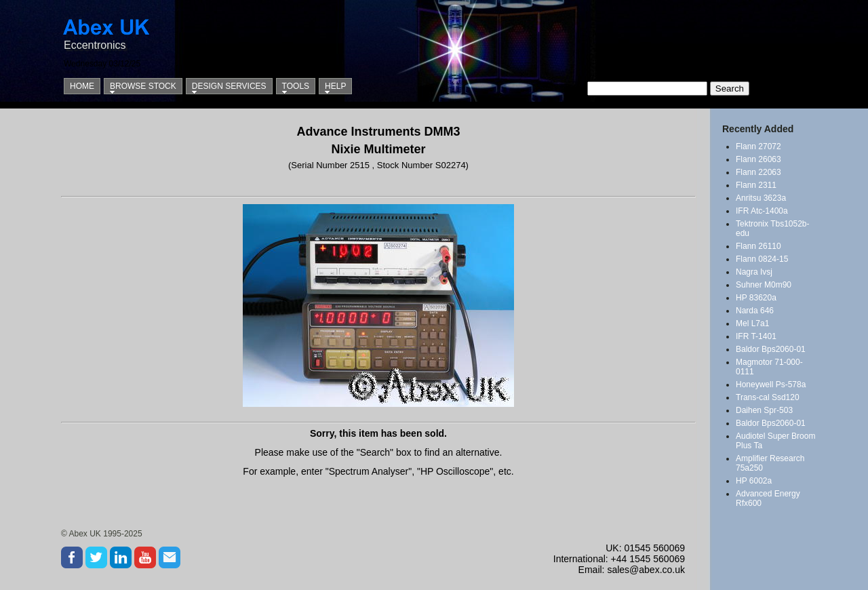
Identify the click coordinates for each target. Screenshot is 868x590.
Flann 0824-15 (762, 259)
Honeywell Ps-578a (771, 385)
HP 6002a (754, 481)
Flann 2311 (756, 185)
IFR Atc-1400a (762, 211)
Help (335, 86)
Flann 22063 (758, 172)
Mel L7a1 (752, 323)
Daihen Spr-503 (764, 410)
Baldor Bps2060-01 (771, 349)
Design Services (229, 86)
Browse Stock (143, 86)
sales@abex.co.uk (646, 570)
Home (82, 86)
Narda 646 (755, 311)
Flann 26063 (758, 159)
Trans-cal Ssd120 (768, 397)
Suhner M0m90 (764, 285)
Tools (296, 86)
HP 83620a (756, 298)
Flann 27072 (758, 146)
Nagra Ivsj (754, 272)
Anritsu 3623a (761, 198)
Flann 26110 (758, 246)
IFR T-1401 (756, 336)
